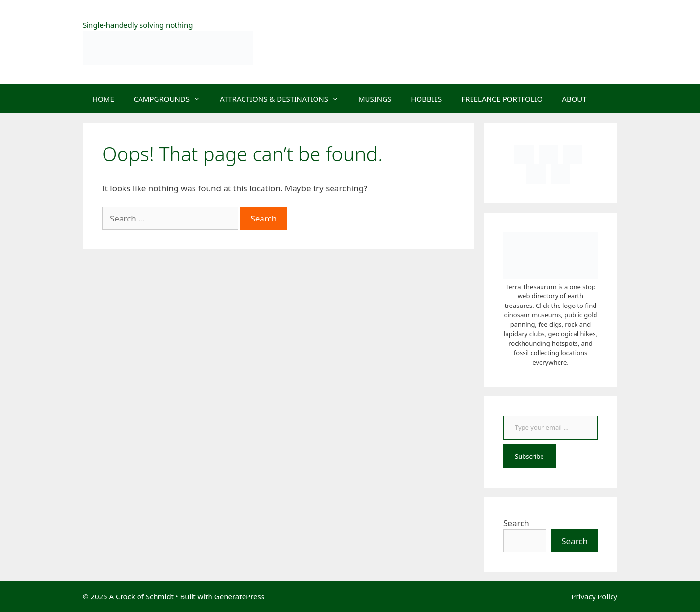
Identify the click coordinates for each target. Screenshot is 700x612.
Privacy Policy (594, 596)
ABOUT (574, 99)
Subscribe (529, 456)
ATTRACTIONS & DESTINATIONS (284, 99)
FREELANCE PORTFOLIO (502, 99)
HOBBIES (426, 99)
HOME (103, 99)
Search (516, 523)
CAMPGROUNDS (172, 99)
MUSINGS (375, 99)
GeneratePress (239, 596)
